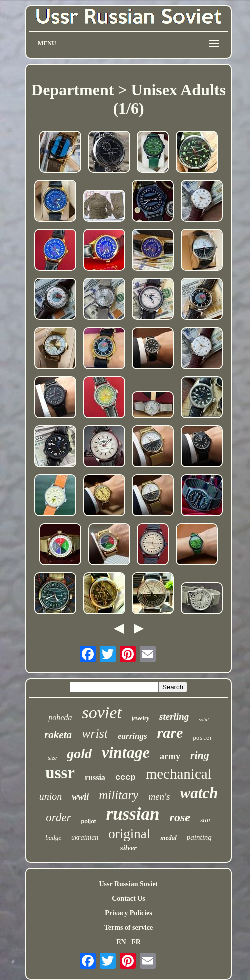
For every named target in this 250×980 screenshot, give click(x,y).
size (52, 758)
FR (136, 942)
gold (79, 753)
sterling (174, 716)
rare (170, 732)
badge (53, 838)
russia (95, 777)
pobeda (60, 717)
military (118, 795)
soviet (101, 712)
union (51, 796)
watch (199, 793)
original (129, 834)
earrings (133, 736)
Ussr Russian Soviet (129, 884)
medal (169, 838)
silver (129, 848)
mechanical (179, 774)
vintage (126, 752)
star (206, 820)
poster (203, 738)
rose (180, 817)
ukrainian (85, 838)
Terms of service (129, 928)
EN (121, 942)
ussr (60, 773)
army (170, 756)
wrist (95, 733)
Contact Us (129, 899)
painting (199, 837)
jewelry (141, 718)
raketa (58, 735)
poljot (89, 821)
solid (204, 719)
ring (200, 755)
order (58, 818)
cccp (126, 777)
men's (159, 796)
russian (133, 814)
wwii (80, 797)
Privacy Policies (128, 913)
